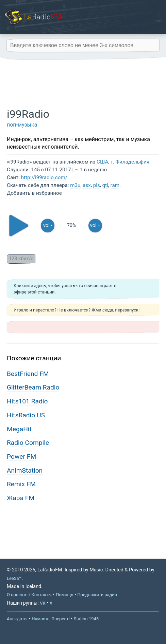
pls (97, 185)
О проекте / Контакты (29, 595)
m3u (75, 185)
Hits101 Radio (27, 401)
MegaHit (19, 429)
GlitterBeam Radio (33, 387)
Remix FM (21, 484)
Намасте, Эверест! (51, 619)
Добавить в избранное (34, 193)
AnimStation (25, 470)
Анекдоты (17, 619)
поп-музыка (22, 125)
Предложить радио (97, 595)
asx (87, 185)
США (102, 162)
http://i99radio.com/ (44, 177)
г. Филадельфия (130, 162)
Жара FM (21, 498)
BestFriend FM (28, 374)
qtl (105, 185)
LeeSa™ (14, 578)
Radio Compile (28, 443)
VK (43, 603)
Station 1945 (86, 619)
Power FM (21, 457)
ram (115, 185)
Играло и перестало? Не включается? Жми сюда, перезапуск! (77, 310)
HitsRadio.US (26, 415)
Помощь (64, 595)
